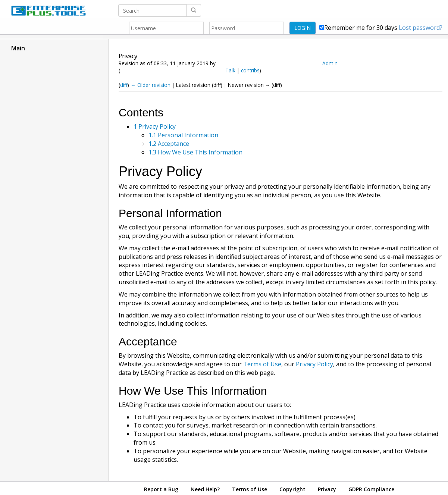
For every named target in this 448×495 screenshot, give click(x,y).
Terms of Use (262, 364)
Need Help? (205, 489)
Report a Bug (161, 489)
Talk (230, 70)
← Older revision (151, 85)
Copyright (292, 489)
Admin (330, 63)
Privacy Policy (314, 364)
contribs (250, 70)
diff (124, 85)
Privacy (327, 489)
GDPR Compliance (371, 489)
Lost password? (421, 28)
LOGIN (303, 28)
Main (18, 48)
